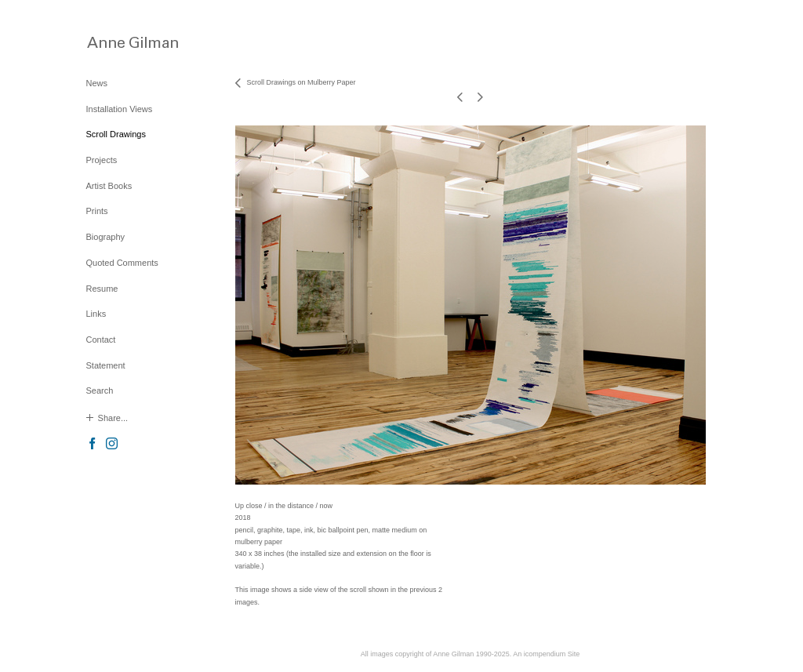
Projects (102, 160)
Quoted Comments (122, 263)
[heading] (125, 42)
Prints (97, 211)
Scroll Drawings (116, 134)
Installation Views (120, 109)
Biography (106, 237)
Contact (101, 340)
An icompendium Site (546, 654)
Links (96, 314)
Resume (102, 289)
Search (100, 390)
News (97, 83)
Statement (106, 365)
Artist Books (109, 186)
